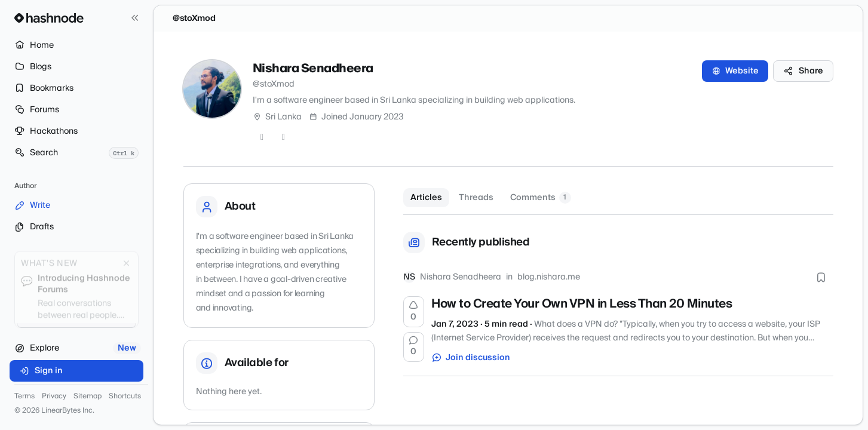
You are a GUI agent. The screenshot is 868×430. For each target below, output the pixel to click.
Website (735, 71)
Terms (24, 397)
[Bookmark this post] (821, 277)
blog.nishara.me (549, 277)
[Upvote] (414, 312)
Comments (541, 198)
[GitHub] (262, 137)
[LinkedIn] (284, 137)
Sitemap (88, 397)
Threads (476, 198)
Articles (426, 198)
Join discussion (471, 358)
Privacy (54, 397)
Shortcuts (125, 397)
